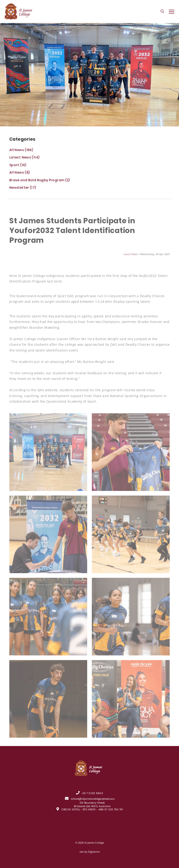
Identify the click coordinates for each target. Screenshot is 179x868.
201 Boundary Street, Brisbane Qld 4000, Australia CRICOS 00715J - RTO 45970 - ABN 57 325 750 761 (92, 807)
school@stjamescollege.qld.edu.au (93, 799)
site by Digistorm (90, 852)
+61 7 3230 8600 (92, 794)
